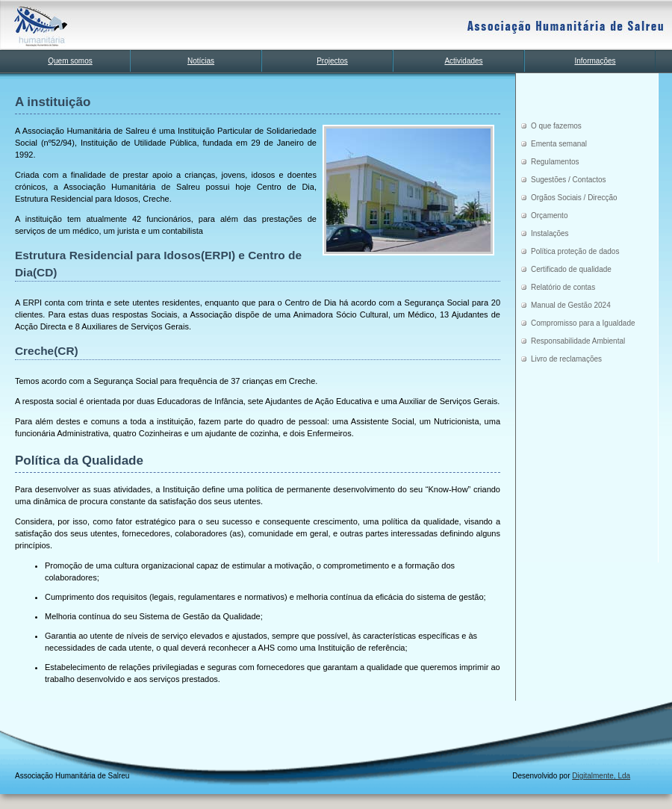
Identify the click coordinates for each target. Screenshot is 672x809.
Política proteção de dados (575, 251)
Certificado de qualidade (571, 269)
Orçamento (549, 216)
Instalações (550, 233)
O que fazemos (556, 126)
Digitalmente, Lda (601, 776)
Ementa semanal (559, 144)
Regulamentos (555, 162)
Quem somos (70, 61)
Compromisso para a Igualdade (583, 323)
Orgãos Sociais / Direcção (574, 198)
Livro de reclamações (566, 359)
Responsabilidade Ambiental (578, 341)
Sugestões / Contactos (569, 180)
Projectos (332, 61)
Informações (595, 61)
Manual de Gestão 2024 (571, 305)
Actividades (463, 61)
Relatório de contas (563, 287)
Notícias (201, 61)
